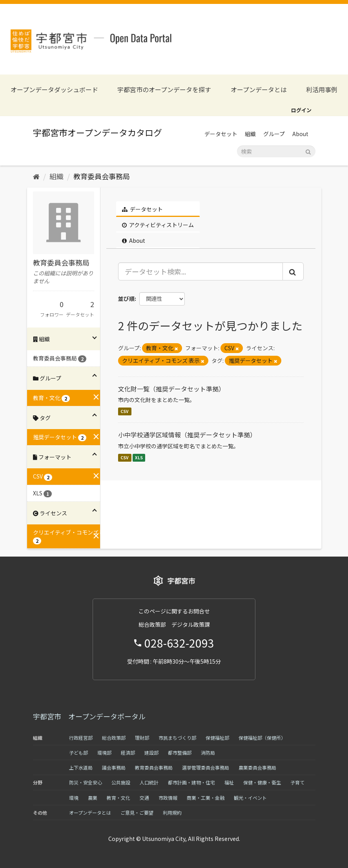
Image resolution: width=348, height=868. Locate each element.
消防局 (208, 752)
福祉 (229, 782)
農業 (93, 798)
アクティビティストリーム (158, 225)
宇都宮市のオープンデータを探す (164, 90)
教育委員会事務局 (102, 176)
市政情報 (168, 798)
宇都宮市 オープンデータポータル (89, 716)
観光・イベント (250, 798)
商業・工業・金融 (206, 798)
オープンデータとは (259, 90)
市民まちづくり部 (177, 738)
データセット (221, 134)
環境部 (104, 752)
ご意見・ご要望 (137, 812)
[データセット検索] (276, 151)
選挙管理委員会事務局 (206, 767)
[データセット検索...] (200, 271)
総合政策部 (114, 738)
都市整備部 (180, 752)
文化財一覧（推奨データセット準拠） (171, 389)
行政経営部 (81, 738)
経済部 (128, 752)
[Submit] (308, 151)
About (300, 134)
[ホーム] (36, 176)
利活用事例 (322, 90)
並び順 (126, 298)
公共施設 (121, 782)
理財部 (142, 738)
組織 (250, 134)
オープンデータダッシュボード (54, 90)
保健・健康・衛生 (262, 782)
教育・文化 (118, 798)
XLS (139, 458)
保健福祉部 (217, 738)
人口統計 (149, 782)
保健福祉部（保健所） (262, 738)
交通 (144, 798)
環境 (74, 798)
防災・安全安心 (86, 782)
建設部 (151, 752)
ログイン (301, 110)
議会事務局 (114, 767)
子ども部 (78, 752)
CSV (125, 411)
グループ (274, 134)
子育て (297, 782)
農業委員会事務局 (257, 767)
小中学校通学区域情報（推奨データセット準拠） (187, 435)
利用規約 (172, 812)
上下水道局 (81, 767)
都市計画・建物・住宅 (191, 782)
